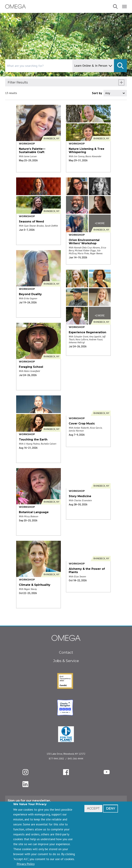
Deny (111, 808)
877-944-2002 (56, 759)
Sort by (97, 93)
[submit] (120, 66)
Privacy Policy (26, 864)
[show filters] (121, 82)
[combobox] (53, 66)
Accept (93, 808)
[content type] (93, 66)
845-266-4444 (75, 759)
